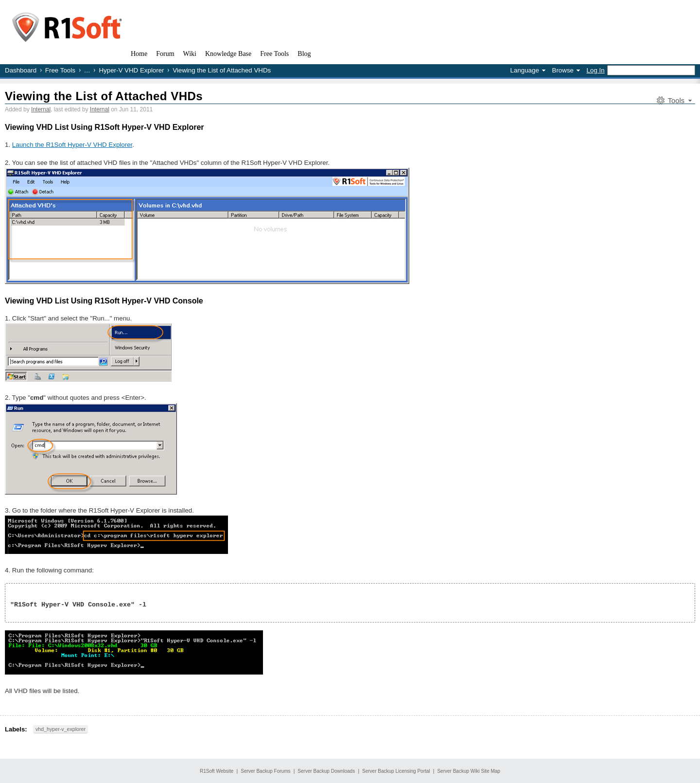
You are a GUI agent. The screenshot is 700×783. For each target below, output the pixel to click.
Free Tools (60, 70)
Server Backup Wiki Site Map (469, 771)
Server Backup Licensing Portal (396, 771)
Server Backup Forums (265, 771)
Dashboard (21, 70)
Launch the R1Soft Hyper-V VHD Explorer (72, 145)
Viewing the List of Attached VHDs (104, 96)
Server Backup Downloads (326, 771)
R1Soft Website (217, 771)
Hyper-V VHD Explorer (131, 70)
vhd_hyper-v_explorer (61, 729)
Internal (41, 109)
